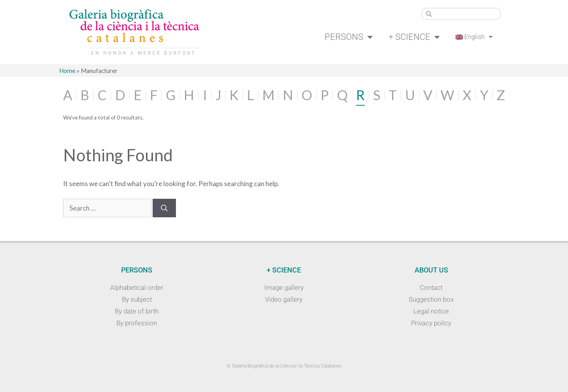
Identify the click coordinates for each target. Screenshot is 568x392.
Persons (349, 37)
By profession (137, 323)
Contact (431, 287)
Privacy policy (431, 323)
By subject (137, 299)
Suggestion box (431, 299)
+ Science (414, 37)
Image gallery (284, 287)
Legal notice (431, 311)
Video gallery (284, 299)
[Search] (164, 208)
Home (67, 71)
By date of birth (137, 311)
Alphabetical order (137, 287)
